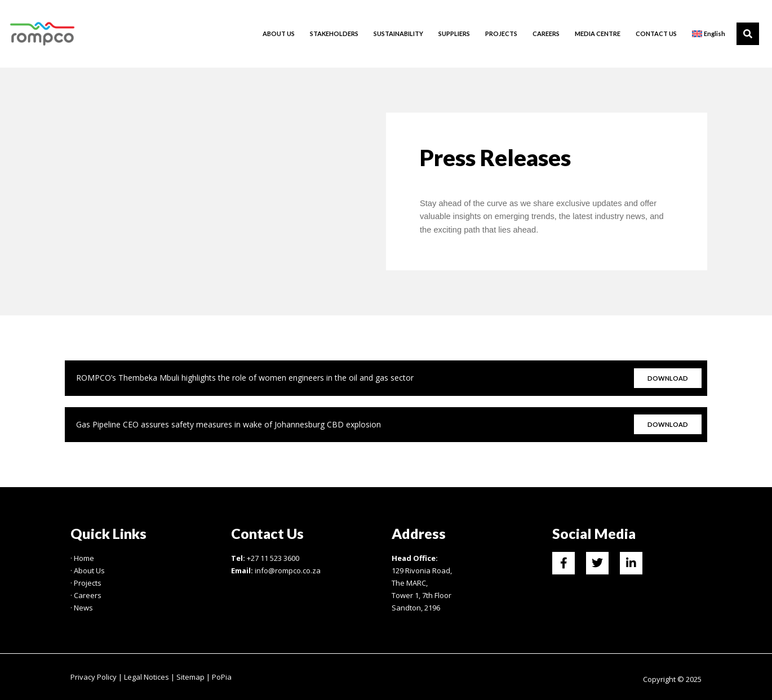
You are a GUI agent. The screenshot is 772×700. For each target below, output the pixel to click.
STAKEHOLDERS (334, 34)
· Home (82, 558)
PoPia (222, 677)
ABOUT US (279, 34)
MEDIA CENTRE (598, 34)
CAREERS (546, 34)
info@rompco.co (283, 570)
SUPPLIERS (454, 34)
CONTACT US (656, 34)
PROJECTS (501, 34)
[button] (748, 34)
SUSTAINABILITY (398, 34)
